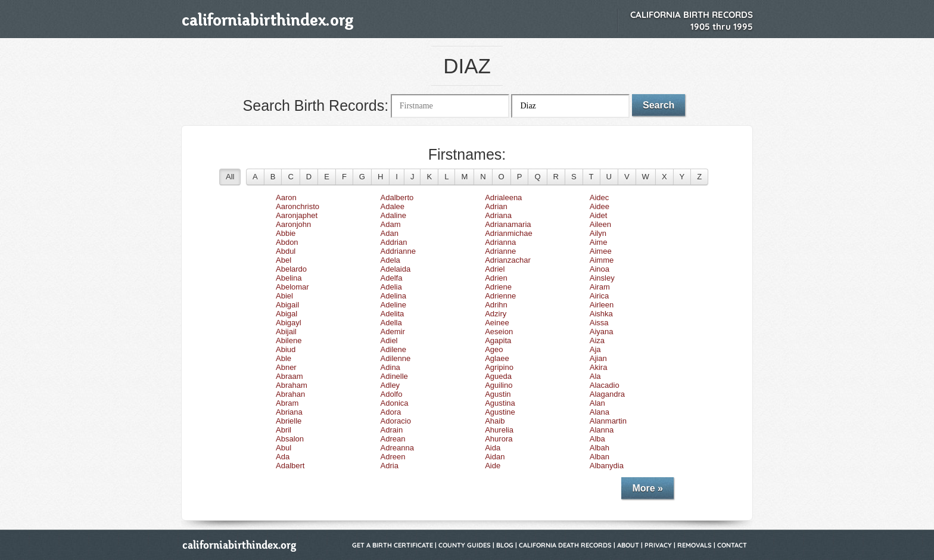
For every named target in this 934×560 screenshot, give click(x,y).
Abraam (289, 376)
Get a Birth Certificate (393, 545)
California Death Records (565, 545)
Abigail (287, 305)
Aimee (601, 251)
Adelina (393, 296)
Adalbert (290, 466)
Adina (390, 367)
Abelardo (291, 269)
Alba (597, 439)
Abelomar (292, 287)
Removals (695, 545)
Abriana (289, 412)
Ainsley (602, 278)
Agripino (499, 367)
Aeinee (497, 323)
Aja (595, 349)
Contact (732, 545)
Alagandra (607, 394)
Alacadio (605, 385)
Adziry (496, 314)
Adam (391, 224)
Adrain (392, 430)
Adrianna (500, 242)
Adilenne (396, 358)
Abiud (286, 349)
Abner (286, 367)
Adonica (395, 403)
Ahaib (495, 421)
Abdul (286, 251)
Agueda (498, 376)
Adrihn (496, 305)
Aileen (600, 224)
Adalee (393, 206)
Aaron (286, 197)
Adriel (495, 269)
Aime (599, 242)
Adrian (496, 206)
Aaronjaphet (297, 215)
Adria (390, 466)
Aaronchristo (298, 206)
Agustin (498, 394)
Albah (600, 448)
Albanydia (607, 466)
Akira (599, 367)
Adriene (498, 287)
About (628, 545)
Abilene (289, 340)
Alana (600, 412)
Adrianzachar (508, 260)
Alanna (602, 430)
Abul (284, 448)
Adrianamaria (508, 224)
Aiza (597, 340)
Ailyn (598, 233)
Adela (390, 260)
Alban (600, 457)
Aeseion (499, 332)
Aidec (600, 197)
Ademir (393, 332)
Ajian (598, 358)
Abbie (286, 233)
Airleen (602, 305)
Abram (287, 403)
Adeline (393, 305)
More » (647, 488)
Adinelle (394, 376)
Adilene (393, 349)
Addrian (394, 242)
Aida (493, 448)
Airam (600, 287)
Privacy (658, 545)
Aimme (602, 260)
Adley (390, 385)
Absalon (290, 439)
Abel (284, 260)
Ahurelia (499, 430)
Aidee (600, 206)
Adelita (393, 314)
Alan (597, 403)
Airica (600, 296)
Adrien (496, 278)
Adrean (393, 439)
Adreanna (397, 448)
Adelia (391, 287)
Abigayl (289, 323)
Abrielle (289, 421)
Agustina (500, 403)
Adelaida (396, 269)
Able (284, 358)
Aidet (599, 215)
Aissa (599, 323)
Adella (391, 323)
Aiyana (602, 332)
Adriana (498, 215)
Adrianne (500, 251)
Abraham (292, 385)
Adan (390, 233)
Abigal (287, 314)
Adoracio (396, 421)
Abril (284, 430)
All (230, 177)
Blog (505, 545)
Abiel (284, 296)
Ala (595, 376)
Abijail (286, 332)
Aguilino (499, 385)
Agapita (498, 340)
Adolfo (392, 394)
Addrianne (398, 251)
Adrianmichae (509, 233)
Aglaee (497, 358)
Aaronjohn (293, 224)
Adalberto (397, 197)
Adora (391, 412)
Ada (283, 457)
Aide (493, 466)
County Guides (465, 545)
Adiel (389, 340)
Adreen (393, 457)
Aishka (601, 314)
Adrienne (500, 296)
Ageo (494, 349)
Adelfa (392, 278)
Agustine (500, 412)
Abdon (287, 242)
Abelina (289, 278)
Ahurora (499, 439)
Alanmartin (608, 421)
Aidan (495, 457)
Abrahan (290, 394)
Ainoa (600, 269)
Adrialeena (503, 197)
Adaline (393, 215)
